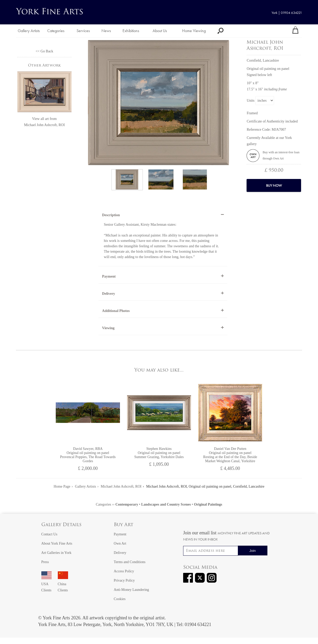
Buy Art (124, 525)
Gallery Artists (29, 31)
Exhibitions (131, 31)
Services (83, 31)
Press (45, 562)
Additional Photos (116, 311)
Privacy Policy (124, 580)
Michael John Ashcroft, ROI (44, 125)
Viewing (108, 328)
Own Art (120, 543)
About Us (160, 31)
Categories (56, 31)
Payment (109, 276)
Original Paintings (208, 504)
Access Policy (124, 571)
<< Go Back (44, 51)
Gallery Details (61, 525)
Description (111, 215)
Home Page (62, 486)
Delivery (109, 294)
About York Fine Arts (57, 543)
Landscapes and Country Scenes (166, 504)
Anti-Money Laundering (131, 590)
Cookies (120, 599)
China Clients (63, 584)
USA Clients (46, 584)
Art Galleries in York (56, 553)
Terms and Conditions (130, 562)
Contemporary (127, 504)
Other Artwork (44, 66)
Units (250, 101)
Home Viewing (194, 31)
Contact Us (49, 534)
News (106, 31)
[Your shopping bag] (295, 31)
